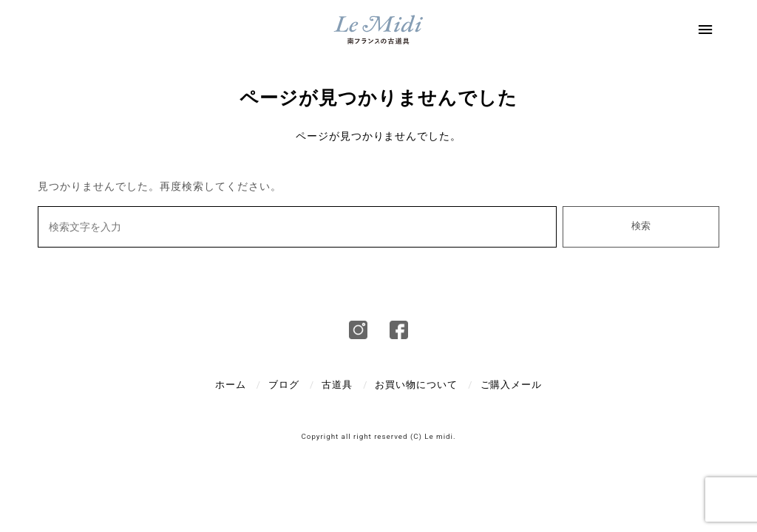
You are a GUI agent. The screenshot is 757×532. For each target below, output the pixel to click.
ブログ (284, 385)
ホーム (231, 385)
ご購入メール (512, 385)
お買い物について (416, 385)
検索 (641, 226)
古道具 (337, 385)
